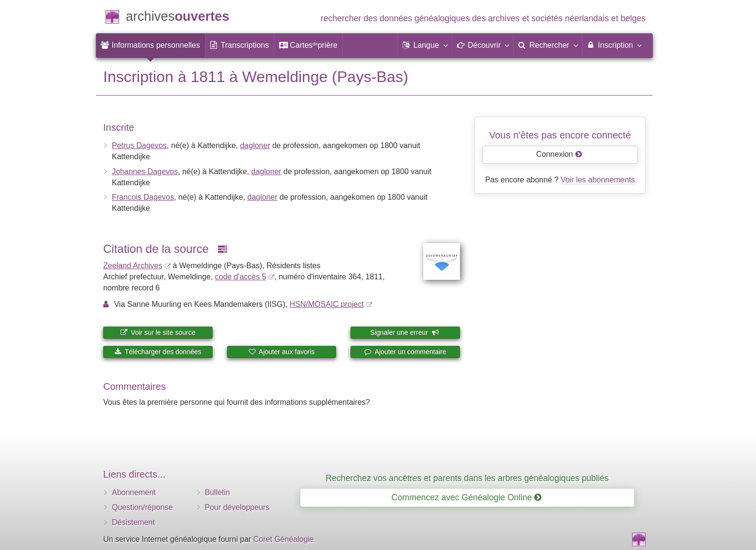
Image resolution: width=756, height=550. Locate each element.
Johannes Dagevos (145, 172)
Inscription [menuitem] (614, 45)
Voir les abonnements (598, 180)
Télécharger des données (158, 352)
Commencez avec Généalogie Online (466, 497)
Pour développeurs (237, 507)
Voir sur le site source (158, 332)
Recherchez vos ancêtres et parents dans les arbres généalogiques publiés (467, 478)
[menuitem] (150, 45)
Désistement (133, 522)
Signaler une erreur (405, 332)
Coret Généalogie (283, 539)
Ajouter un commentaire (405, 352)
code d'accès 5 (241, 277)
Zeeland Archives (133, 266)
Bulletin (217, 492)
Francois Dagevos (143, 197)
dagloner (255, 145)
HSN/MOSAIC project (327, 304)
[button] (425, 45)
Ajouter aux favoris (281, 352)
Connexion (559, 154)
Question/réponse (142, 507)
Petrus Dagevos (139, 145)
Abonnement (134, 492)
